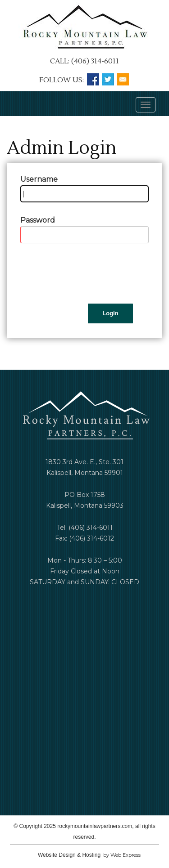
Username (39, 179)
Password (38, 220)
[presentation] (89, 273)
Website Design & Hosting (69, 855)
